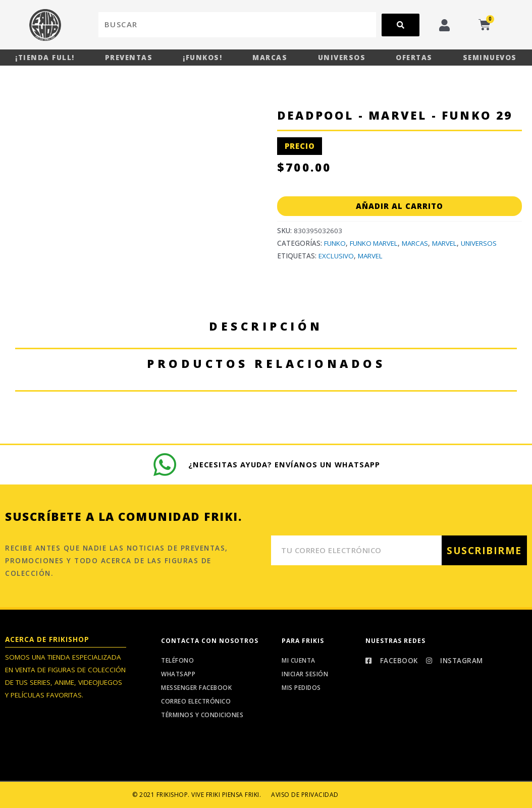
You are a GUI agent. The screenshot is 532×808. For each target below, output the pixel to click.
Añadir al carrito (400, 206)
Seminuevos (490, 58)
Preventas (129, 58)
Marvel (448, 243)
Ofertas (414, 58)
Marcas (270, 58)
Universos (342, 58)
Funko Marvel (375, 243)
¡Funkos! (202, 58)
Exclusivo (336, 256)
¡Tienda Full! (45, 58)
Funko (335, 243)
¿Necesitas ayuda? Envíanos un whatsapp (285, 464)
